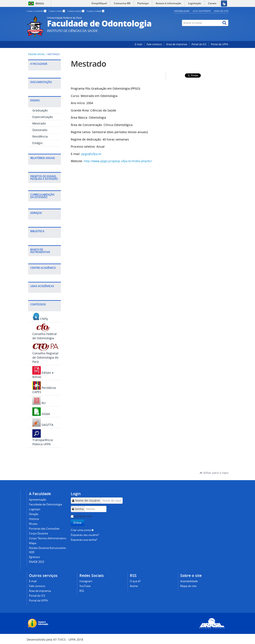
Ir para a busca (76, 11)
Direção (34, 514)
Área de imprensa (177, 44)
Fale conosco (154, 44)
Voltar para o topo (214, 473)
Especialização (43, 117)
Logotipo (35, 509)
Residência (40, 136)
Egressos (34, 557)
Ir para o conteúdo (37, 11)
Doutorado (40, 130)
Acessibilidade (182, 11)
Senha (79, 509)
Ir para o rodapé (95, 11)
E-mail (139, 44)
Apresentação (38, 500)
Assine (134, 586)
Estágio (37, 143)
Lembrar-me (83, 516)
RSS (82, 591)
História (34, 519)
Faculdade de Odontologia (45, 504)
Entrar (78, 523)
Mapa (33, 543)
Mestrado (39, 123)
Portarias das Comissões (44, 529)
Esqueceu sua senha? (84, 540)
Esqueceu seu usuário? (85, 535)
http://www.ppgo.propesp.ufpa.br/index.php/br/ (118, 161)
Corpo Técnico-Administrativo (48, 538)
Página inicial (37, 54)
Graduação (40, 110)
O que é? (135, 581)
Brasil (40, 3)
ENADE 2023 (37, 562)
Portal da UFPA (220, 44)
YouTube (85, 586)
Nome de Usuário (87, 500)
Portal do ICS (199, 44)
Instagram (86, 581)
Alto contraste (202, 11)
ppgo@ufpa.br (91, 154)
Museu (33, 524)
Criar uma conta (82, 530)
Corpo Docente (38, 533)
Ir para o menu (57, 11)
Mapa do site (221, 11)
